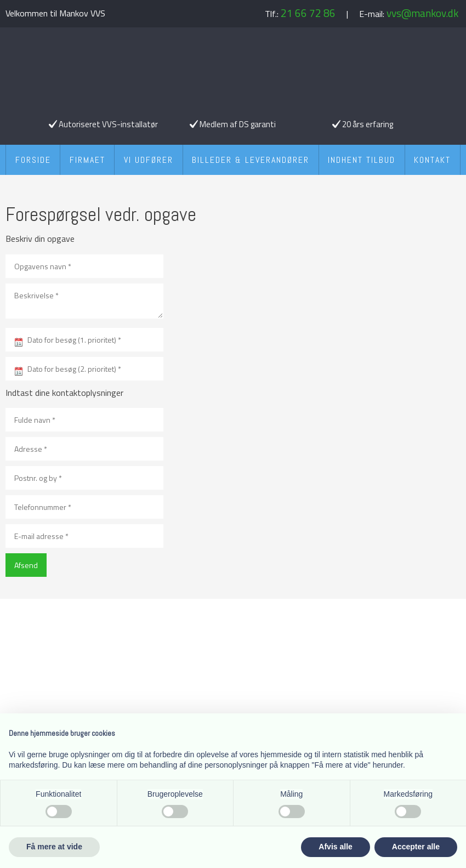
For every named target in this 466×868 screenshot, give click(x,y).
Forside (33, 160)
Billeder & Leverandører (251, 160)
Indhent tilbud (362, 160)
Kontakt (432, 160)
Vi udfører (149, 160)
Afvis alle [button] (335, 847)
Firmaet (87, 160)
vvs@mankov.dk (422, 13)
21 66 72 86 (308, 13)
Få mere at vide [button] (54, 847)
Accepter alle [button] (416, 847)
